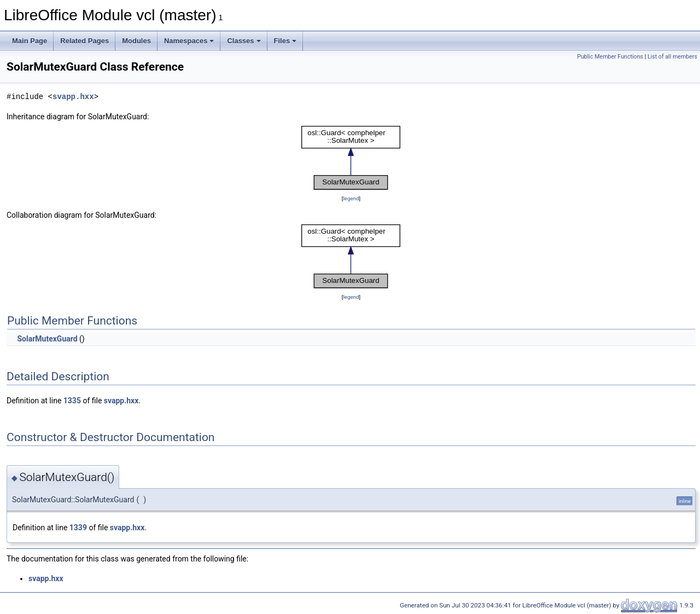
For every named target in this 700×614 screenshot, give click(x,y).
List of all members (672, 57)
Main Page (30, 41)
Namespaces (189, 41)
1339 (78, 528)
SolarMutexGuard (47, 339)
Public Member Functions (610, 57)
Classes (244, 41)
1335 (72, 401)
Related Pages (84, 41)
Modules (136, 41)
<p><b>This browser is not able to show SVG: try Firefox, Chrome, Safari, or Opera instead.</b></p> (351, 158)
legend (351, 198)
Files (285, 41)
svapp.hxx (73, 97)
